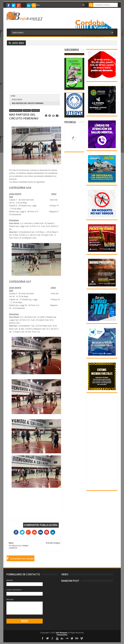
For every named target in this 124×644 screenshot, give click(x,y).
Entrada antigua (53, 543)
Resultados (17, 100)
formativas (27, 110)
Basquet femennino (16, 110)
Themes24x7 (62, 635)
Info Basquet (61, 633)
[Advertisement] (34, 70)
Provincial (70, 122)
